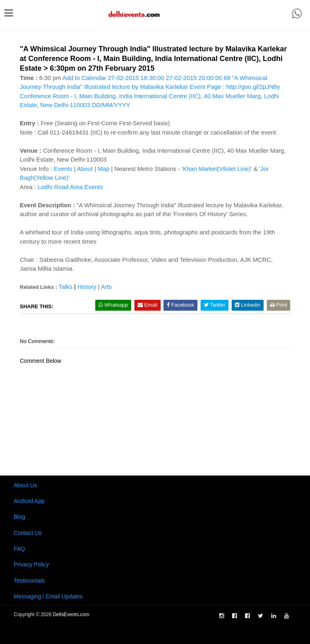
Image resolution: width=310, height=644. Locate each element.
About (85, 169)
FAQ (19, 549)
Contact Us (28, 533)
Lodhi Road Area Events (70, 187)
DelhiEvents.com (71, 615)
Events (63, 169)
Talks (65, 287)
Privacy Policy (31, 564)
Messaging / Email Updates (48, 596)
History (87, 287)
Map (104, 169)
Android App (29, 501)
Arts (106, 287)
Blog (19, 517)
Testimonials (29, 581)
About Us (25, 485)
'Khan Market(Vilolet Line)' (217, 169)
